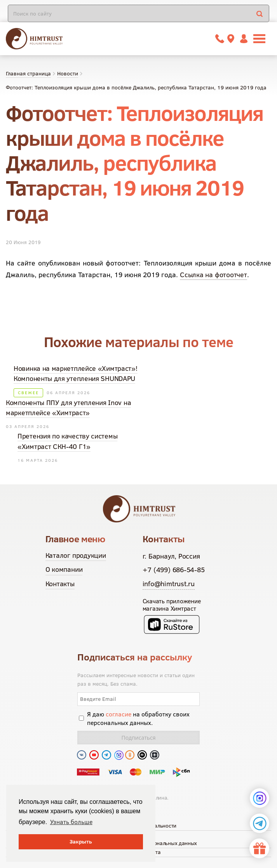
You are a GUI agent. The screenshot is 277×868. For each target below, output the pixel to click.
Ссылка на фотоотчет (213, 275)
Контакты (60, 584)
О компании (64, 569)
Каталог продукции (76, 555)
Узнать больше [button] (71, 822)
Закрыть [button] (81, 842)
